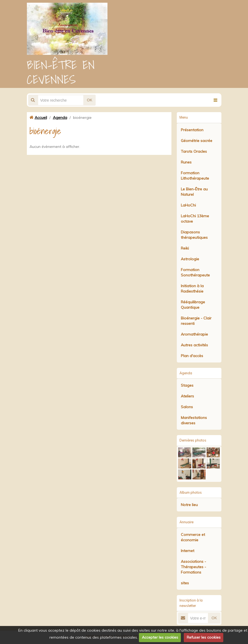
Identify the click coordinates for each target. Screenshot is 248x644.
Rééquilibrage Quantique (193, 305)
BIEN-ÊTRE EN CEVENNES (61, 72)
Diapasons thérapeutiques (194, 235)
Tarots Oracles (194, 151)
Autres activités (194, 345)
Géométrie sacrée (197, 141)
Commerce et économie (193, 537)
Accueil (41, 118)
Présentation (192, 130)
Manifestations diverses (194, 420)
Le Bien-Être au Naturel (194, 192)
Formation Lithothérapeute (195, 176)
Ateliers (187, 396)
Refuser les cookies (204, 637)
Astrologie (190, 259)
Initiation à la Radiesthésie (192, 289)
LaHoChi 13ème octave (195, 219)
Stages (187, 385)
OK (89, 100)
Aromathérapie (194, 334)
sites (185, 583)
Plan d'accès (192, 356)
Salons (187, 407)
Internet (188, 551)
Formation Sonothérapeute (195, 272)
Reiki (185, 248)
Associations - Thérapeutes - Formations (193, 567)
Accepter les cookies (160, 637)
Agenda (60, 118)
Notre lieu (189, 505)
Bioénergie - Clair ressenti (196, 321)
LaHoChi (188, 205)
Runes (186, 162)
